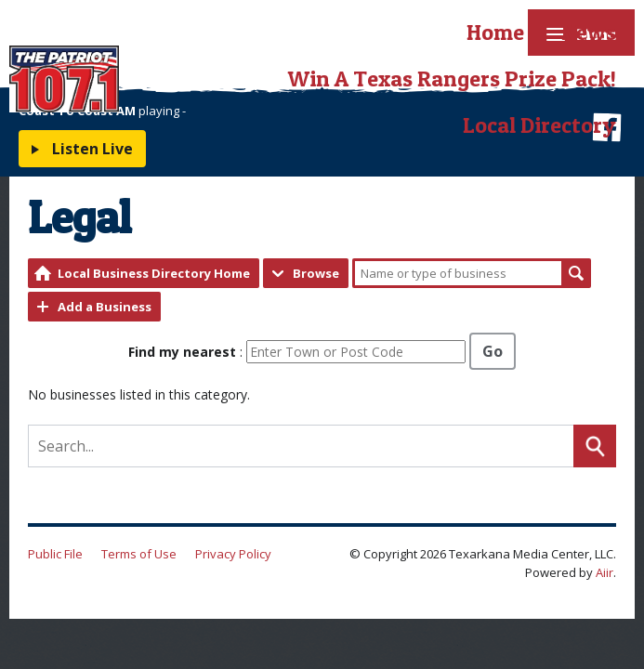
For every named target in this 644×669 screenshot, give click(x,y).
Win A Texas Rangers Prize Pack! (452, 79)
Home (495, 32)
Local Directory (539, 125)
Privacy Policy (233, 554)
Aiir (605, 572)
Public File (55, 554)
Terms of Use (139, 554)
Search (576, 273)
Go (493, 351)
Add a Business (105, 307)
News (589, 32)
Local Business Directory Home (154, 273)
